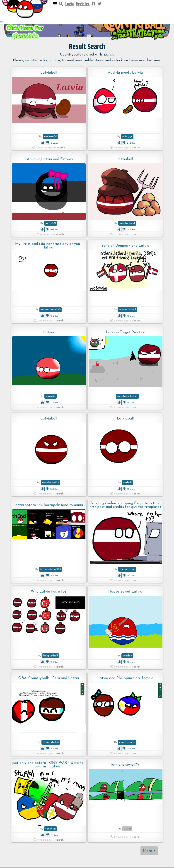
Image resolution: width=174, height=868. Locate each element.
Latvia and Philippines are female (125, 678)
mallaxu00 (51, 137)
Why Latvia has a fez (49, 592)
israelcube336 (51, 483)
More (149, 851)
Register (83, 4)
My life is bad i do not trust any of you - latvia (49, 246)
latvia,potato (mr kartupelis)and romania (49, 505)
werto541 (51, 223)
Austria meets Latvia (125, 73)
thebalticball (127, 569)
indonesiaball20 (51, 310)
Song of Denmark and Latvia (125, 246)
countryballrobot (127, 396)
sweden (127, 656)
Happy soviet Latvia (125, 592)
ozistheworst (127, 223)
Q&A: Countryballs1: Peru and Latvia (49, 678)
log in (48, 60)
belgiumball (51, 656)
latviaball (125, 159)
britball (127, 483)
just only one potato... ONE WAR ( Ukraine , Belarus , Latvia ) (49, 765)
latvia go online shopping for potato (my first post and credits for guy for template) (125, 505)
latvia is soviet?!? (125, 765)
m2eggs (127, 137)
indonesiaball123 (51, 569)
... (25, 12)
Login (69, 4)
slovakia (51, 396)
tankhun (51, 829)
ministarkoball (127, 310)
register (31, 60)
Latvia (49, 332)
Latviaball (49, 73)
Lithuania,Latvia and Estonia (49, 159)
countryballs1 (51, 742)
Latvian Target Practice (125, 332)
